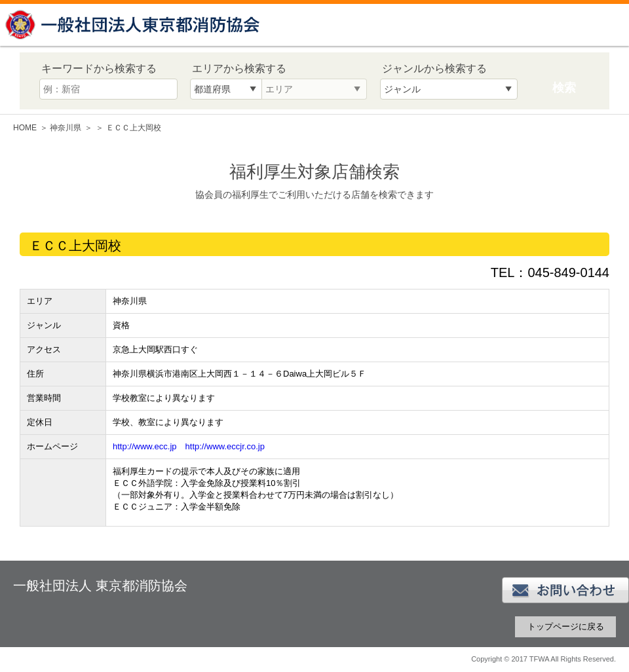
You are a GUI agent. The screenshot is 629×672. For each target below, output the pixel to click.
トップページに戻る (566, 626)
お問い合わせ (565, 590)
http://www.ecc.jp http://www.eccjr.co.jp (189, 446)
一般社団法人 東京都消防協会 (134, 25)
